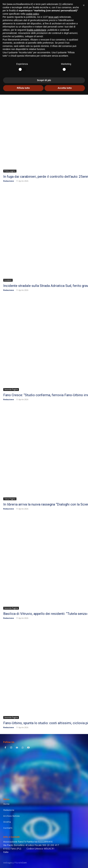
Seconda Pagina (11, 389)
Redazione (9, 181)
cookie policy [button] (32, 787)
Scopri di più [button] (44, 854)
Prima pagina (10, 171)
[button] (84, 779)
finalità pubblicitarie (36, 803)
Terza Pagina (10, 499)
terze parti (54, 790)
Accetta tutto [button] (65, 861)
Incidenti (8, 280)
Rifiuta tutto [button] (23, 861)
